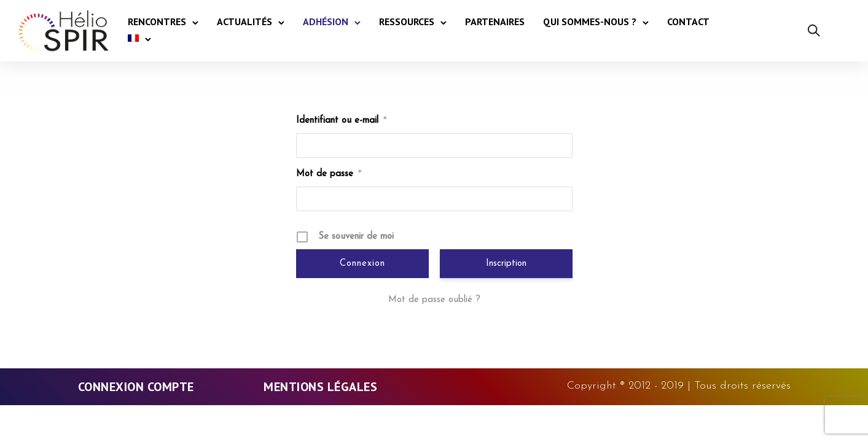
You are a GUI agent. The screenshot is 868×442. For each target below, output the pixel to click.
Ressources (407, 21)
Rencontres (157, 21)
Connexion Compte (136, 387)
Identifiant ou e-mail (341, 121)
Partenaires (495, 21)
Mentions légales (320, 387)
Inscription (506, 264)
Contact (688, 21)
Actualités (244, 21)
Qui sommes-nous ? (590, 21)
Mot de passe (329, 174)
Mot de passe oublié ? (434, 300)
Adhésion (326, 21)
